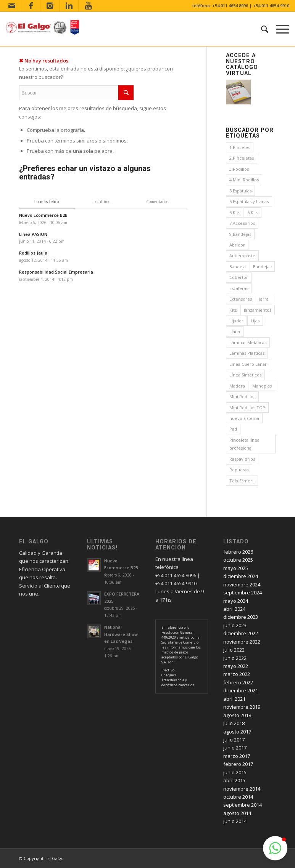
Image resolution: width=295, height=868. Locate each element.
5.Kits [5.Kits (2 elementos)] (235, 212)
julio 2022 (234, 650)
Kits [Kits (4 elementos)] (233, 310)
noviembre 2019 (242, 707)
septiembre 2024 (243, 593)
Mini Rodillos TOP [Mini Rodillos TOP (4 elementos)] (247, 408)
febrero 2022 (238, 682)
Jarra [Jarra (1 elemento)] (264, 299)
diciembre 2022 (241, 633)
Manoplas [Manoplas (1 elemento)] (262, 386)
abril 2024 (234, 609)
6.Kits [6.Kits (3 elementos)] (253, 212)
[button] (275, 848)
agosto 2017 (237, 732)
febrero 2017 (238, 764)
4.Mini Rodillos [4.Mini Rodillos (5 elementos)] (244, 180)
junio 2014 (235, 821)
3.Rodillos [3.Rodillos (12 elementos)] (239, 169)
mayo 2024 (236, 601)
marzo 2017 (237, 756)
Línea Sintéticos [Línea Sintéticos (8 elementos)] (245, 375)
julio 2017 (234, 740)
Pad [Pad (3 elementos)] (233, 429)
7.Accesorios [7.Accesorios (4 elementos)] (242, 223)
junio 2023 (235, 625)
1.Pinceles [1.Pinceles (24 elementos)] (240, 147)
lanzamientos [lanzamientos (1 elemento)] (258, 310)
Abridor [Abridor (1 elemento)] (237, 245)
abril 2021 (234, 699)
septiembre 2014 (243, 805)
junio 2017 (235, 748)
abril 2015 (234, 780)
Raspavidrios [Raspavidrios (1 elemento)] (242, 459)
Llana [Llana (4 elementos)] (235, 331)
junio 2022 (235, 658)
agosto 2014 (237, 813)
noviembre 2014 (242, 789)
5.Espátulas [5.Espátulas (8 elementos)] (240, 191)
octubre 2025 (238, 560)
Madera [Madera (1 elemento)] (237, 386)
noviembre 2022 (242, 642)
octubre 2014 (238, 797)
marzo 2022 (237, 674)
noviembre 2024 (242, 585)
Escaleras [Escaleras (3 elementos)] (239, 288)
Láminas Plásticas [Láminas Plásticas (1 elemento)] (247, 353)
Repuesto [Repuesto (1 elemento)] (239, 470)
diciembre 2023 (241, 617)
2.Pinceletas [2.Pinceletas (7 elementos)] (242, 158)
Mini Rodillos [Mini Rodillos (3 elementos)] (242, 396)
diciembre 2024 (241, 576)
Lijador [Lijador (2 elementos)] (236, 321)
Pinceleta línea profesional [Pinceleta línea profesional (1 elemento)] (244, 444)
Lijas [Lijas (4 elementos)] (255, 321)
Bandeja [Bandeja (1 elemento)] (238, 267)
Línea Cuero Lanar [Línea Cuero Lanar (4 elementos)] (248, 364)
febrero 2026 (238, 552)
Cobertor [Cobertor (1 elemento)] (239, 277)
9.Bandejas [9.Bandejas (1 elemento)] (240, 234)
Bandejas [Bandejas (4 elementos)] (262, 267)
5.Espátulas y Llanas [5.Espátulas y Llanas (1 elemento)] (249, 201)
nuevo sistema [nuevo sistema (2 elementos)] (244, 418)
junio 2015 (235, 772)
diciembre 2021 (241, 690)
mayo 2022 (236, 666)
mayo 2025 (236, 568)
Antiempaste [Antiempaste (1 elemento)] (242, 255)
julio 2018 (234, 723)
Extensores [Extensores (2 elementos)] (241, 299)
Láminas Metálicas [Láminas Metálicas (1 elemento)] (248, 342)
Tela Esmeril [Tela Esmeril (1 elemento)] (242, 481)
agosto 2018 (237, 715)
